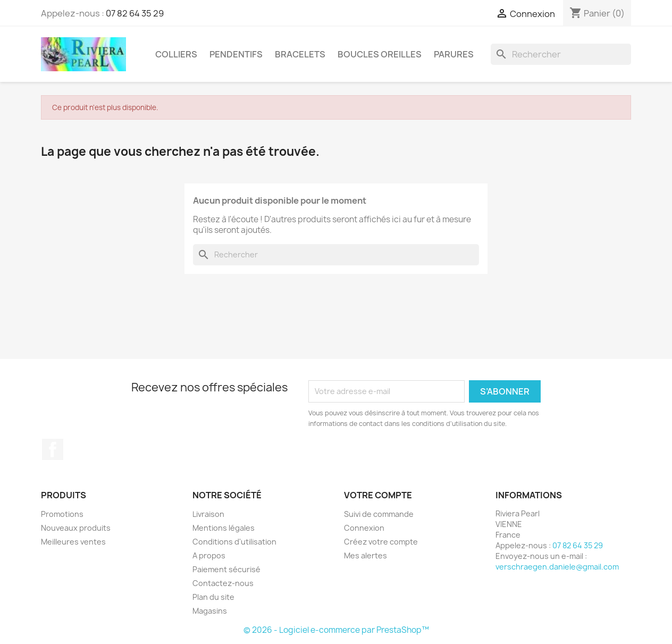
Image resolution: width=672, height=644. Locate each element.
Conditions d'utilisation (234, 542)
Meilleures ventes (73, 542)
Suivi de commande (379, 514)
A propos (209, 555)
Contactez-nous (223, 583)
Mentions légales (224, 528)
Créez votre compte (381, 542)
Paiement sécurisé (226, 569)
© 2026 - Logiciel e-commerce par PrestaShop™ (336, 630)
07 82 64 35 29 (135, 13)
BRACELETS (300, 54)
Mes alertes (366, 555)
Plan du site (213, 597)
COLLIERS (176, 54)
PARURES (454, 54)
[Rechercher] (561, 54)
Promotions (62, 514)
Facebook (53, 449)
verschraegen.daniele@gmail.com (557, 567)
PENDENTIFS (236, 54)
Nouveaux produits (76, 528)
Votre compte (378, 495)
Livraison (208, 514)
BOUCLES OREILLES (380, 54)
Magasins (210, 611)
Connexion (364, 528)
